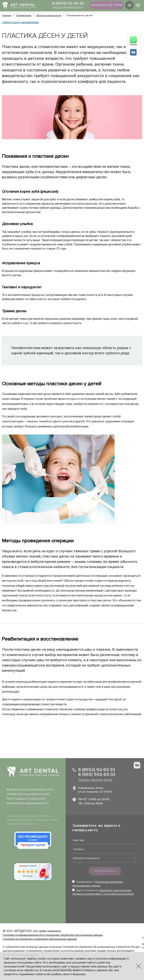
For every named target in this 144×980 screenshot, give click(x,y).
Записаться (105, 871)
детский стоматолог (19, 820)
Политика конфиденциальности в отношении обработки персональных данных (53, 935)
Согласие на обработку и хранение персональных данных (40, 939)
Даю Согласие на (103, 892)
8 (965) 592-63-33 (97, 774)
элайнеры (27, 824)
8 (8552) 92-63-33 (66, 3)
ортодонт (13, 824)
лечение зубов (16, 816)
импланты (46, 816)
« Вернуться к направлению (20, 22)
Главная (6, 15)
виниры (33, 816)
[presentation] (101, 907)
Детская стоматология (49, 15)
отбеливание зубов (46, 820)
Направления (24, 15)
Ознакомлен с (97, 884)
